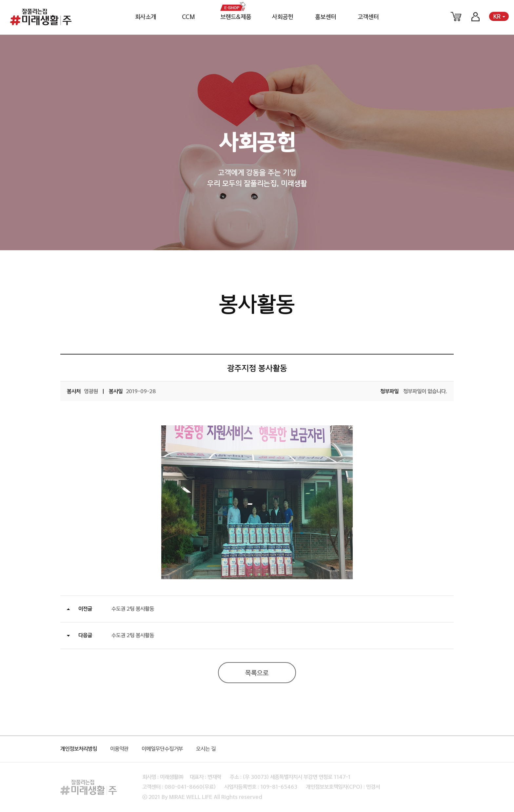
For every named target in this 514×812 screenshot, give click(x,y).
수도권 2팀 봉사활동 (133, 609)
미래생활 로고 (41, 17)
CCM (188, 17)
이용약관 (119, 749)
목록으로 (257, 673)
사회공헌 (283, 17)
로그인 (475, 17)
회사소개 (146, 17)
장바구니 (456, 17)
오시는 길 (206, 749)
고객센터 (368, 17)
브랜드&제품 (236, 17)
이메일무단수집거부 (162, 749)
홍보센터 (326, 17)
